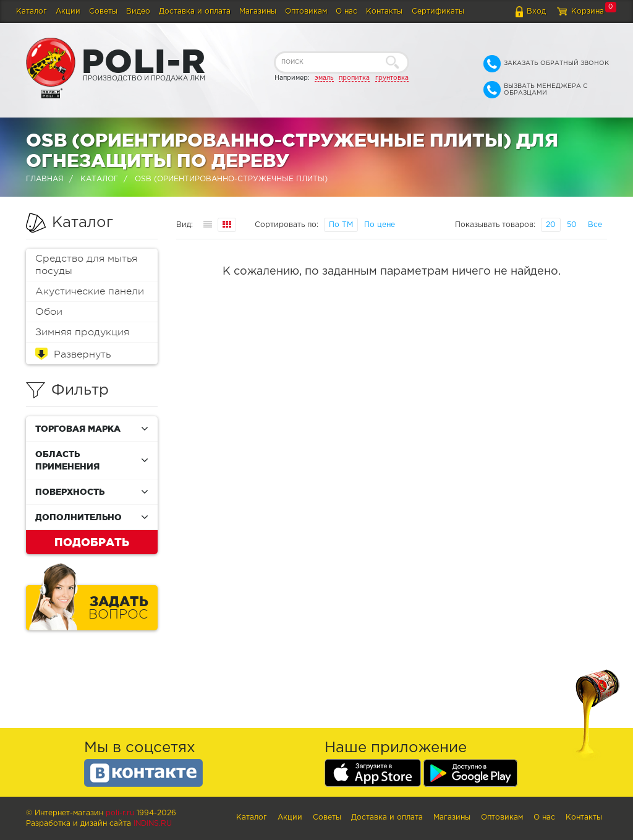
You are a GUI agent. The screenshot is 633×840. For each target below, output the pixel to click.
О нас (346, 11)
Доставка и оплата (195, 11)
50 (572, 225)
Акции (68, 11)
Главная (45, 179)
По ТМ (341, 225)
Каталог (32, 11)
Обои (49, 312)
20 (551, 225)
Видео (138, 11)
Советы (103, 11)
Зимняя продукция (82, 332)
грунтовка (392, 78)
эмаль (324, 78)
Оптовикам (306, 11)
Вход (536, 11)
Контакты (384, 11)
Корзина (588, 11)
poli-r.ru (120, 813)
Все (595, 225)
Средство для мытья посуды (86, 265)
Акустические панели (90, 291)
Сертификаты (438, 11)
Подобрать (92, 542)
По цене (380, 225)
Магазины (258, 11)
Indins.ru (153, 824)
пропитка (354, 78)
